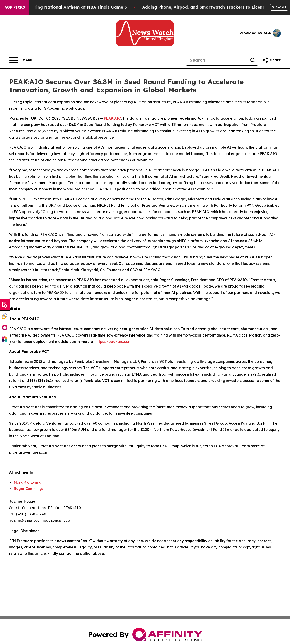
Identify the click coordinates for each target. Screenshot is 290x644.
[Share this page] (271, 60)
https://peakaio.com (113, 342)
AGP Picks (15, 7)
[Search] (217, 60)
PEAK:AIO (112, 118)
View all (279, 7)
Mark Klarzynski (28, 482)
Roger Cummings (29, 489)
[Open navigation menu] (21, 60)
